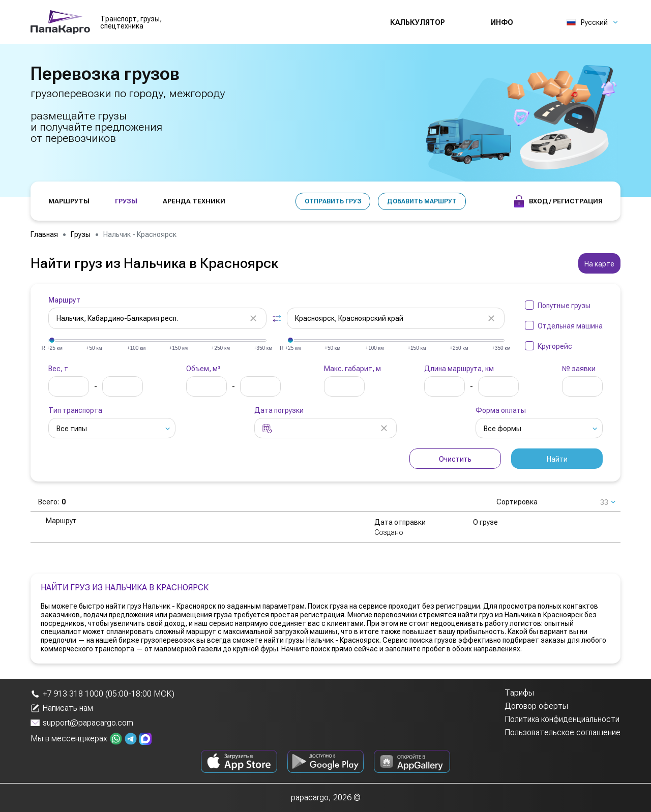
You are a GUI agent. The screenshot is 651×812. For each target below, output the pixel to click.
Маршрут (64, 300)
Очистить (455, 459)
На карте (599, 264)
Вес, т (58, 369)
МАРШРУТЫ (69, 201)
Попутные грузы (564, 306)
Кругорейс (555, 346)
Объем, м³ (203, 369)
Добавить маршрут (422, 201)
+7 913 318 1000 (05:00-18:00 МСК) (102, 694)
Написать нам (62, 708)
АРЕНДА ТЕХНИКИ (194, 201)
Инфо (502, 22)
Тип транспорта (75, 410)
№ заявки (579, 369)
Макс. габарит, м (352, 369)
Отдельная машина (570, 326)
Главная (44, 234)
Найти (557, 459)
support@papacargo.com (82, 723)
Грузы (81, 234)
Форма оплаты (501, 410)
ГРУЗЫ (126, 201)
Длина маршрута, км (459, 369)
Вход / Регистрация (558, 201)
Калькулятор (418, 22)
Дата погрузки (279, 410)
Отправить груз (333, 201)
